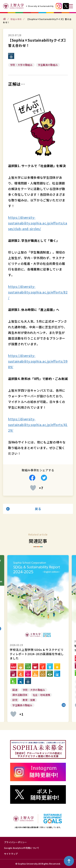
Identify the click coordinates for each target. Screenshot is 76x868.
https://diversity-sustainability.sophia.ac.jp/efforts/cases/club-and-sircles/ (38, 223)
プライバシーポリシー (16, 842)
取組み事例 (16, 19)
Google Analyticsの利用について (22, 848)
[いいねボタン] (33, 488)
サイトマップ (11, 854)
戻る (38, 509)
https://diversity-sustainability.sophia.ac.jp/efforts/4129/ (38, 425)
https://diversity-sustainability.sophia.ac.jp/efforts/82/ (38, 292)
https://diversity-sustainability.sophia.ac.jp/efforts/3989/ (38, 361)
